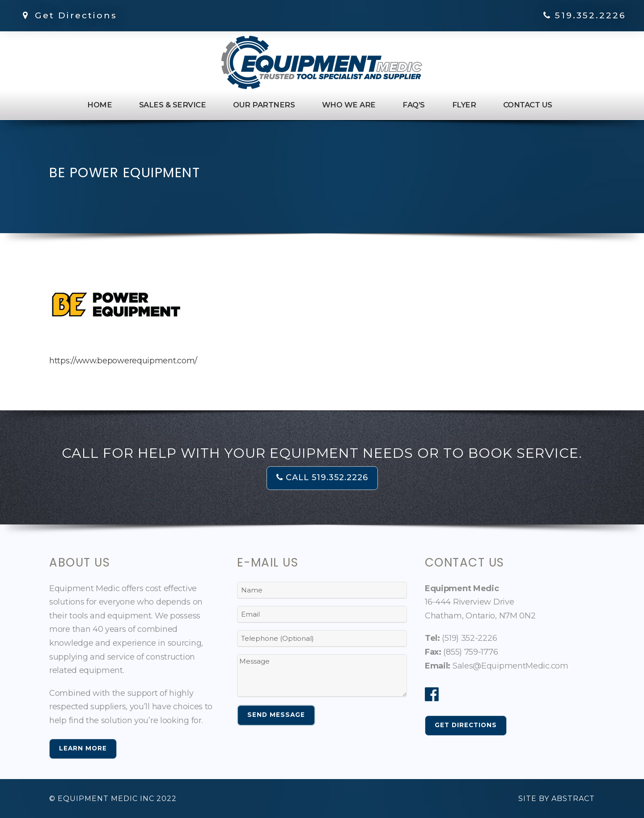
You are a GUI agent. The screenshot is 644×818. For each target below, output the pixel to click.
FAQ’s (414, 105)
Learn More (83, 748)
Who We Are (349, 105)
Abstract (573, 799)
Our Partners (264, 105)
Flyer (464, 105)
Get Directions (68, 15)
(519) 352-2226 (469, 638)
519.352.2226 (591, 15)
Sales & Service (173, 105)
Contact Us (528, 105)
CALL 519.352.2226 (322, 477)
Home (100, 105)
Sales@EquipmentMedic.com (511, 666)
